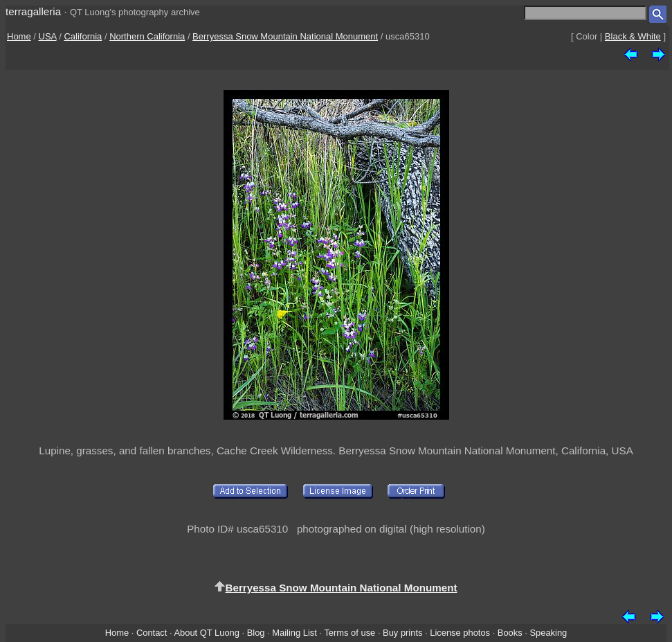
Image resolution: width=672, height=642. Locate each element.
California (83, 36)
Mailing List (294, 633)
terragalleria (33, 11)
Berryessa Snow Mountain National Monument (285, 36)
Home (19, 36)
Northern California (147, 36)
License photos (460, 633)
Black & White (633, 36)
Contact (152, 633)
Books (510, 633)
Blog (256, 633)
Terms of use (349, 633)
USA (48, 36)
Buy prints (402, 633)
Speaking (548, 633)
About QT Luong (206, 633)
